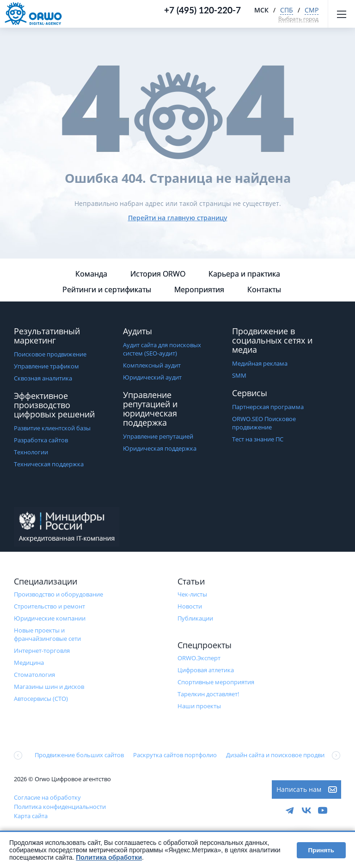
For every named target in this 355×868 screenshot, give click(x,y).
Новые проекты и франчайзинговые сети (47, 634)
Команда (91, 274)
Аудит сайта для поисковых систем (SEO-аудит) (162, 349)
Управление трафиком (46, 366)
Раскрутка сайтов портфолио (175, 755)
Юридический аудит (152, 377)
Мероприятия (199, 289)
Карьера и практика (244, 274)
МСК (261, 10)
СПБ (287, 10)
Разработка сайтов (41, 440)
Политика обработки (109, 857)
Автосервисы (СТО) (41, 699)
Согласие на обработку (47, 797)
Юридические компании (50, 618)
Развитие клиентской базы (52, 428)
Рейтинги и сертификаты (107, 289)
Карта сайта (31, 816)
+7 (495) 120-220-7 (202, 10)
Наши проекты (199, 706)
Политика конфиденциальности (60, 807)
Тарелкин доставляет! (208, 694)
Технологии (31, 452)
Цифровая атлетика (206, 670)
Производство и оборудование (58, 594)
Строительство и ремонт (49, 606)
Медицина (29, 663)
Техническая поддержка (49, 464)
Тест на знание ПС (258, 439)
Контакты (264, 289)
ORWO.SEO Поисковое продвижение (264, 423)
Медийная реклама (260, 363)
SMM (239, 375)
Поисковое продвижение (50, 354)
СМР (312, 10)
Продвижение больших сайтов (79, 755)
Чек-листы (192, 594)
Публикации (195, 618)
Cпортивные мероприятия (216, 682)
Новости (190, 606)
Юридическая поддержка (160, 448)
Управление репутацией (158, 436)
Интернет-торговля (42, 651)
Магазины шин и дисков (49, 687)
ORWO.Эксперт (199, 658)
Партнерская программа (268, 407)
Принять (321, 850)
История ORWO (158, 274)
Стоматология (34, 675)
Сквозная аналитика (43, 378)
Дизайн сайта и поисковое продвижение (285, 755)
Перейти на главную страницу (178, 218)
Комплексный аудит (152, 365)
